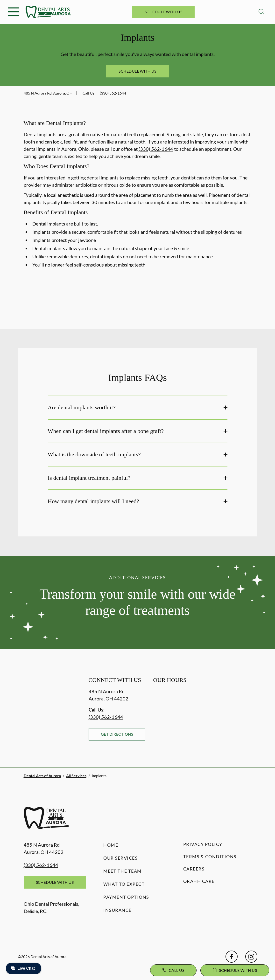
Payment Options (126, 897)
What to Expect (124, 884)
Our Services (120, 858)
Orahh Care (199, 881)
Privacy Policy (203, 844)
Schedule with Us (164, 12)
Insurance (117, 910)
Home (111, 845)
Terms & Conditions (210, 857)
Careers (194, 869)
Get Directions (117, 734)
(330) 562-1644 (113, 93)
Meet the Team (123, 871)
